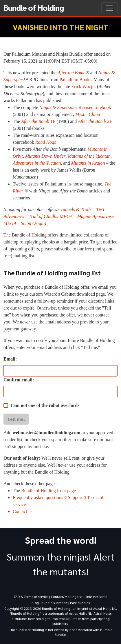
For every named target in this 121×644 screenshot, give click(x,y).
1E (38, 121)
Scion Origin (33, 223)
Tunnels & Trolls (76, 209)
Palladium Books (75, 80)
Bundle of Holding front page (48, 491)
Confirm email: (19, 380)
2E (95, 121)
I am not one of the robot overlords (45, 405)
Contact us (23, 511)
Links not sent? (96, 596)
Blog (35, 603)
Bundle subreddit (54, 603)
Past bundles (80, 603)
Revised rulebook (75, 107)
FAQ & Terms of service (31, 596)
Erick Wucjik (84, 87)
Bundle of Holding (34, 7)
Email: (10, 359)
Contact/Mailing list (66, 596)
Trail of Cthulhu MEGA (51, 216)
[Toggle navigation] (109, 8)
